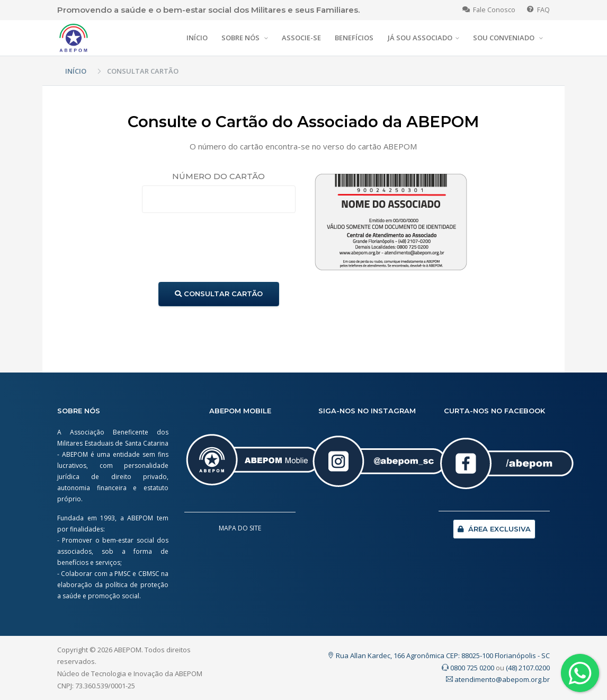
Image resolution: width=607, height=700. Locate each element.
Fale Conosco (489, 10)
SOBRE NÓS (241, 38)
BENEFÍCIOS (354, 38)
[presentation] (222, 247)
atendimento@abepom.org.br (498, 679)
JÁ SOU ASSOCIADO (420, 38)
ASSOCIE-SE (301, 38)
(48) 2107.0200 (528, 668)
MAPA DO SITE (240, 528)
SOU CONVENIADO (505, 38)
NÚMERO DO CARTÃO (218, 176)
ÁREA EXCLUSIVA (494, 529)
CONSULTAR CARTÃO (219, 294)
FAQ (538, 10)
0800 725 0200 (468, 668)
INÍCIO (197, 38)
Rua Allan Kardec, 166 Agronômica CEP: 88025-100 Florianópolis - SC (439, 655)
